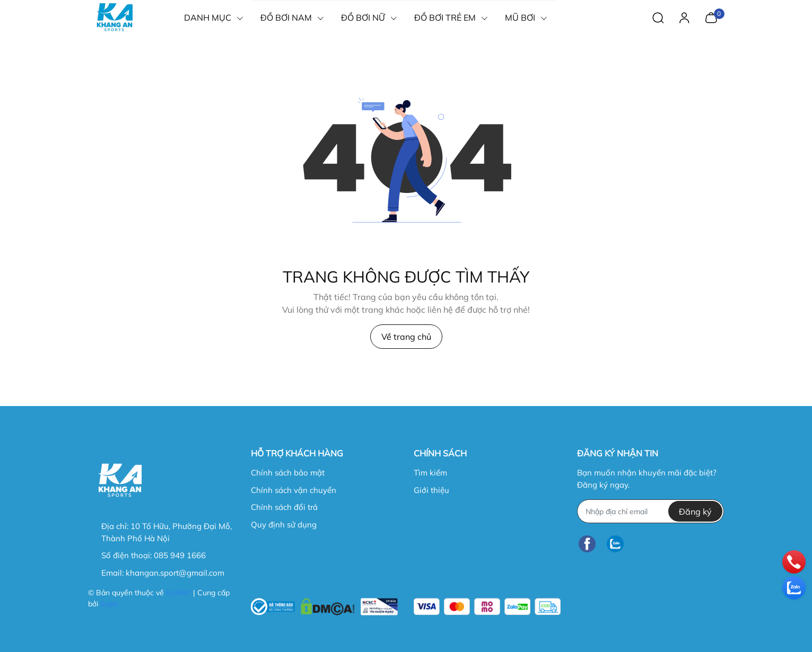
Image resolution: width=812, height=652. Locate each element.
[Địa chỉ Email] (651, 511)
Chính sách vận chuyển (294, 490)
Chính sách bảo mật (288, 473)
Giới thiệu (431, 490)
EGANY (178, 593)
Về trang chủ (406, 337)
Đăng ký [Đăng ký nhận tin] (695, 512)
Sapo (109, 604)
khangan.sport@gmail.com (175, 573)
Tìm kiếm (430, 473)
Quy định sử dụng (284, 525)
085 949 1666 (180, 555)
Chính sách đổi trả (284, 507)
